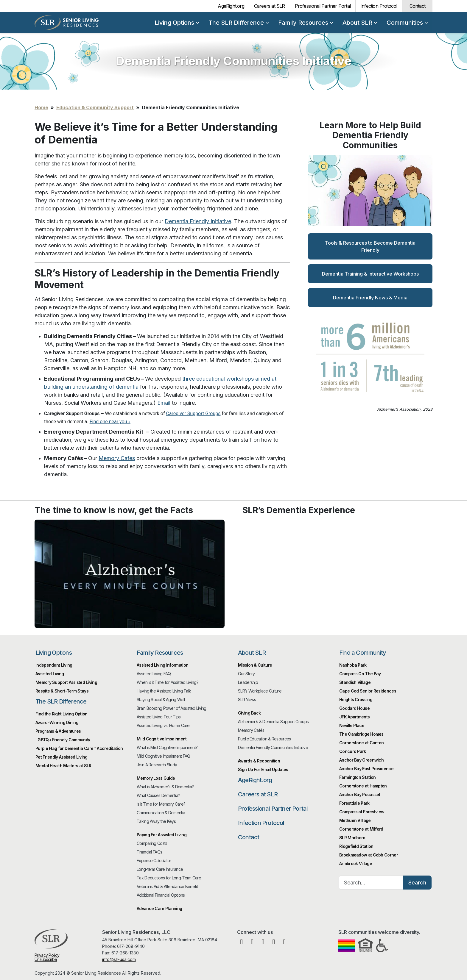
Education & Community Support (95, 107)
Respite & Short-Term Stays (62, 691)
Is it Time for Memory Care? (161, 804)
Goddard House (354, 708)
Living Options (177, 23)
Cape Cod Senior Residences (368, 691)
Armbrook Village (356, 863)
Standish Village (355, 682)
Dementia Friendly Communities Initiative (273, 747)
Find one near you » (110, 422)
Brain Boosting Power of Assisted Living (172, 708)
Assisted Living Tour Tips (159, 717)
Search (417, 883)
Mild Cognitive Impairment (162, 739)
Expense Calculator (154, 861)
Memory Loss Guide (156, 778)
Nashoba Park (353, 665)
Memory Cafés (117, 458)
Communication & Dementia (161, 813)
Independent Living (54, 665)
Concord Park (353, 751)
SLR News (247, 700)
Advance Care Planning (159, 908)
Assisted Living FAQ (154, 674)
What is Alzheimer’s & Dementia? (165, 787)
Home (41, 107)
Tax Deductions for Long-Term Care (169, 878)
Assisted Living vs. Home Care (163, 725)
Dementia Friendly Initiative (198, 221)
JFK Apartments (354, 717)
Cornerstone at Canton (361, 743)
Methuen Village (355, 820)
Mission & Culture (255, 665)
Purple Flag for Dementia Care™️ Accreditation (79, 748)
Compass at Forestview (362, 812)
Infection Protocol (379, 6)
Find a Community (363, 653)
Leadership (248, 682)
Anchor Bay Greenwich (361, 760)
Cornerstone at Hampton (363, 786)
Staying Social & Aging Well (161, 700)
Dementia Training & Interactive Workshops (370, 274)
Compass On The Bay (360, 674)
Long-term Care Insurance (160, 869)
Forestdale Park (354, 803)
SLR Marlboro (352, 838)
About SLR (360, 23)
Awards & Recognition (259, 761)
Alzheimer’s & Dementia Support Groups (273, 722)
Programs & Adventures (58, 731)
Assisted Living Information (162, 665)
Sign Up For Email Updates (263, 769)
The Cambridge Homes (361, 734)
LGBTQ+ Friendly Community (63, 740)
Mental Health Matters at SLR (63, 766)
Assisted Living (50, 674)
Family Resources (306, 23)
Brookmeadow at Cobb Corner (369, 855)
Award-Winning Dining (57, 722)
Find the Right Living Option (61, 714)
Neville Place (352, 725)
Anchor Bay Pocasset (360, 794)
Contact (417, 6)
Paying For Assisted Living (162, 835)
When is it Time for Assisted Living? (168, 682)
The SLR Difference (239, 23)
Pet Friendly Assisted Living (61, 757)
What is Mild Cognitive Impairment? (167, 747)
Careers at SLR (270, 6)
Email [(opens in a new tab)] (164, 403)
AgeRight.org (231, 6)
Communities (407, 23)
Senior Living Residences (67, 23)
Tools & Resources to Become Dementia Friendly (370, 246)
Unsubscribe (46, 959)
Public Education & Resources (264, 739)
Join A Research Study (157, 765)
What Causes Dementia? (158, 795)
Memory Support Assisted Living (66, 682)
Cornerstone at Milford (361, 829)
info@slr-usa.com (119, 959)
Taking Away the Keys (156, 821)
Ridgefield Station (356, 846)
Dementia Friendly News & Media (370, 298)
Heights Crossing (356, 700)
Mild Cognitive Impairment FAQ (164, 756)
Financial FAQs (149, 852)
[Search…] (371, 883)
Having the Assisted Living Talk (164, 691)
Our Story (246, 674)
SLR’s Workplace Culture (260, 691)
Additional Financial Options (161, 895)
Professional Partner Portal (323, 6)
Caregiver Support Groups (193, 414)
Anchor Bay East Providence (366, 769)
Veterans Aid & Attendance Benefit (167, 886)
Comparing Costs (152, 843)
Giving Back (249, 713)
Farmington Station (357, 777)
